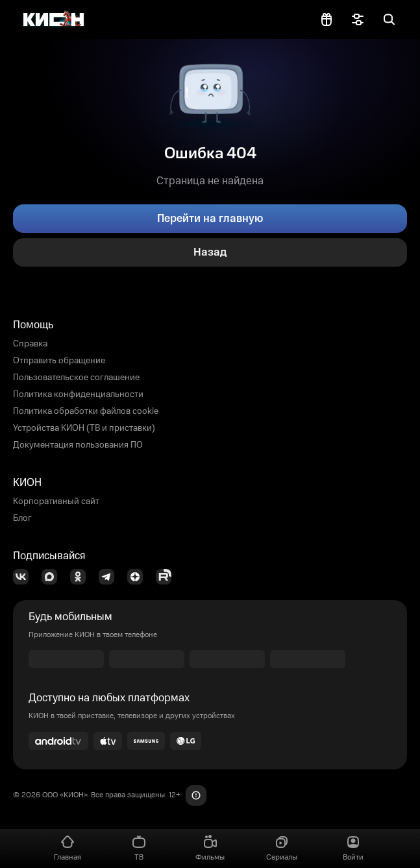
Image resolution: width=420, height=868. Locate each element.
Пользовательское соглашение (76, 378)
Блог (22, 518)
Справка (30, 344)
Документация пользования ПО (78, 445)
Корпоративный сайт (56, 501)
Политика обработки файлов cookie (86, 411)
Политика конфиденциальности (78, 394)
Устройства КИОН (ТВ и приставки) (84, 428)
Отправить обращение (59, 361)
